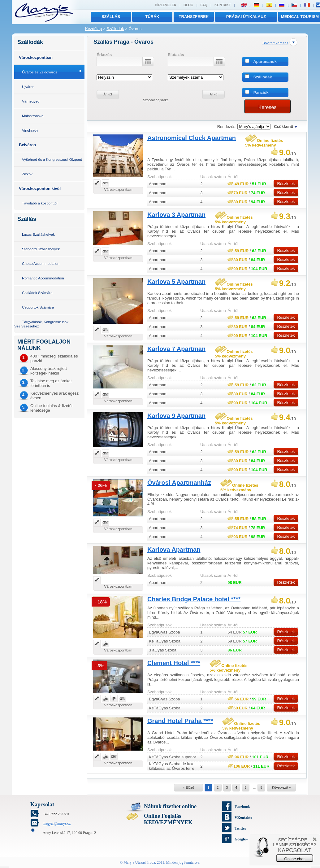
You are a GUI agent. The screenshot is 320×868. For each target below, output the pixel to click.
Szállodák (115, 29)
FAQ (204, 5)
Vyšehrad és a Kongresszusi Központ (52, 159)
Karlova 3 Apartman (176, 215)
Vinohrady (30, 130)
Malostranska (33, 116)
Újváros (28, 87)
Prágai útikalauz (246, 17)
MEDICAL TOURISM (300, 17)
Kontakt (223, 5)
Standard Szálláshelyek (41, 249)
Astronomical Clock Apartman (192, 138)
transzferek (194, 17)
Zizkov (27, 174)
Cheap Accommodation (41, 263)
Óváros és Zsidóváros (40, 72)
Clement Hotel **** (174, 663)
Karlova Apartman (174, 550)
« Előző (188, 787)
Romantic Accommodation (43, 278)
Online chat (295, 859)
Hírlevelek (166, 5)
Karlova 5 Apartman (176, 282)
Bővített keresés (275, 43)
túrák (152, 17)
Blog (188, 5)
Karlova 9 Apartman (176, 416)
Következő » (281, 787)
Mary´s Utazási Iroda (139, 862)
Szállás (111, 17)
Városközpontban (36, 57)
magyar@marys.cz (57, 823)
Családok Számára (37, 293)
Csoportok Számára (38, 307)
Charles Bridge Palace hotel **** (194, 599)
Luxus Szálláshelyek (38, 234)
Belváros (27, 145)
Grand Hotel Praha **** (180, 721)
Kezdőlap (93, 29)
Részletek (286, 184)
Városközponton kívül (40, 189)
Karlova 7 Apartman (176, 349)
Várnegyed (31, 101)
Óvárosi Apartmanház (179, 483)
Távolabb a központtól (40, 203)
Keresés (268, 107)
